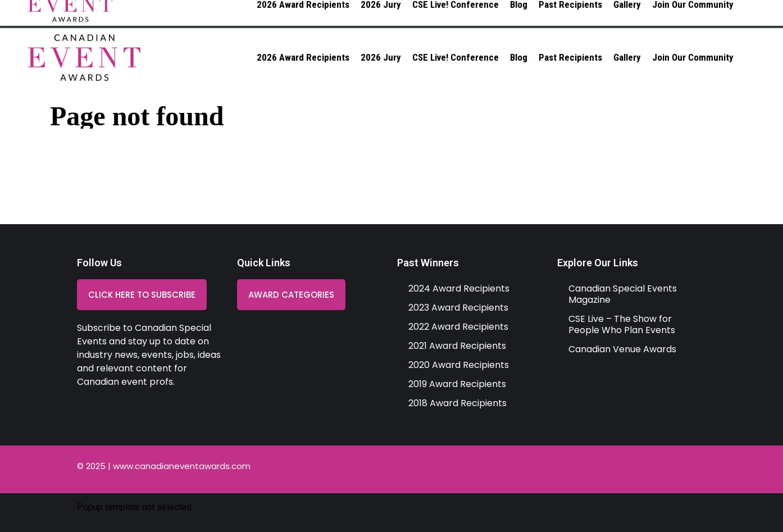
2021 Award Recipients (457, 346)
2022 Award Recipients (458, 327)
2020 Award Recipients (459, 365)
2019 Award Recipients (457, 384)
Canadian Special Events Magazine (623, 294)
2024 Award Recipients (459, 288)
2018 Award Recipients (457, 403)
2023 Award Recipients (458, 308)
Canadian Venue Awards (622, 349)
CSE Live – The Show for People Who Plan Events (622, 324)
